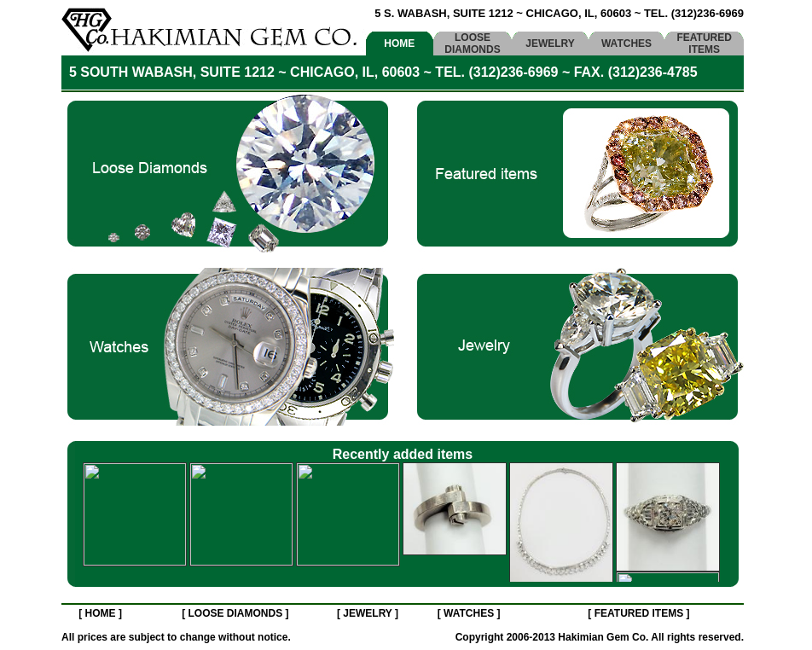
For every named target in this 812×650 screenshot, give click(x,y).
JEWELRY (550, 44)
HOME (399, 44)
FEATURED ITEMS (704, 44)
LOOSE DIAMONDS (472, 44)
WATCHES (626, 44)
